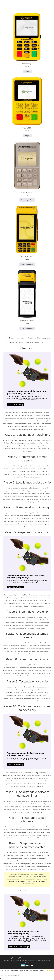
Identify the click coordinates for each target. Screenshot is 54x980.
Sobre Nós (6, 960)
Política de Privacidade (34, 960)
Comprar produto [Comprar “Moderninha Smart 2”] (27, 328)
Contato (27, 963)
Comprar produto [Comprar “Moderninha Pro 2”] (27, 264)
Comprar (27, 72)
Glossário (12, 338)
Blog (12, 960)
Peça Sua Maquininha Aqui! (9, 976)
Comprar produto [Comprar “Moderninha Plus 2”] (27, 200)
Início (6, 338)
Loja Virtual (24, 960)
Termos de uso (46, 960)
